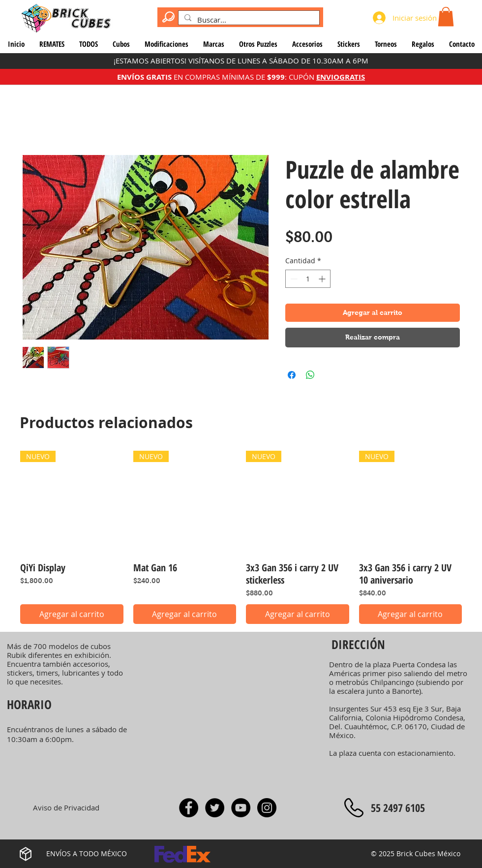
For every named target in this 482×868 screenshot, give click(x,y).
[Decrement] (293, 279)
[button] (446, 16)
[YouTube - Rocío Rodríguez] (241, 808)
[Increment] (323, 279)
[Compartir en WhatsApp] (310, 375)
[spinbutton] (308, 279)
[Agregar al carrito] (72, 614)
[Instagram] (267, 808)
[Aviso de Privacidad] (66, 807)
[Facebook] (189, 808)
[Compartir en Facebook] (292, 375)
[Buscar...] (248, 20)
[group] (241, 538)
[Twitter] (215, 808)
